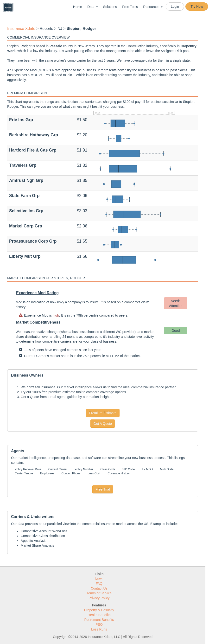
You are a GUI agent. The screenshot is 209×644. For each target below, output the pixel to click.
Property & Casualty (99, 610)
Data (92, 7)
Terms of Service (99, 593)
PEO (99, 624)
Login (175, 7)
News (99, 579)
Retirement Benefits (99, 620)
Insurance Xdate (21, 29)
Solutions (110, 7)
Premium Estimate (103, 413)
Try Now (197, 7)
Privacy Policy (99, 598)
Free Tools (130, 7)
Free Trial (103, 489)
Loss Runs (99, 629)
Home (78, 7)
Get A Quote (103, 424)
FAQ (99, 584)
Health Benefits (99, 615)
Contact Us (99, 588)
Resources (153, 7)
